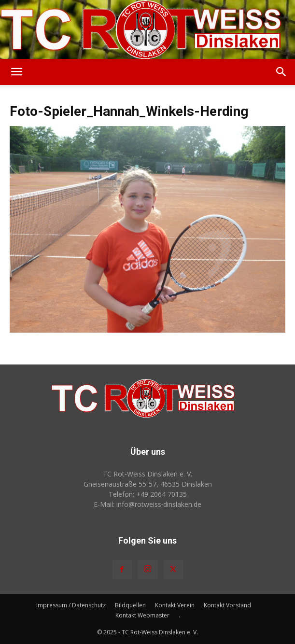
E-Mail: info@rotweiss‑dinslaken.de (148, 504)
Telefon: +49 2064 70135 (148, 494)
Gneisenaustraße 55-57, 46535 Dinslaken (148, 484)
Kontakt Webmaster (142, 615)
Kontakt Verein (175, 605)
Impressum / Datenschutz (71, 605)
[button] (16, 72)
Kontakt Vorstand (227, 605)
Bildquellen (130, 605)
